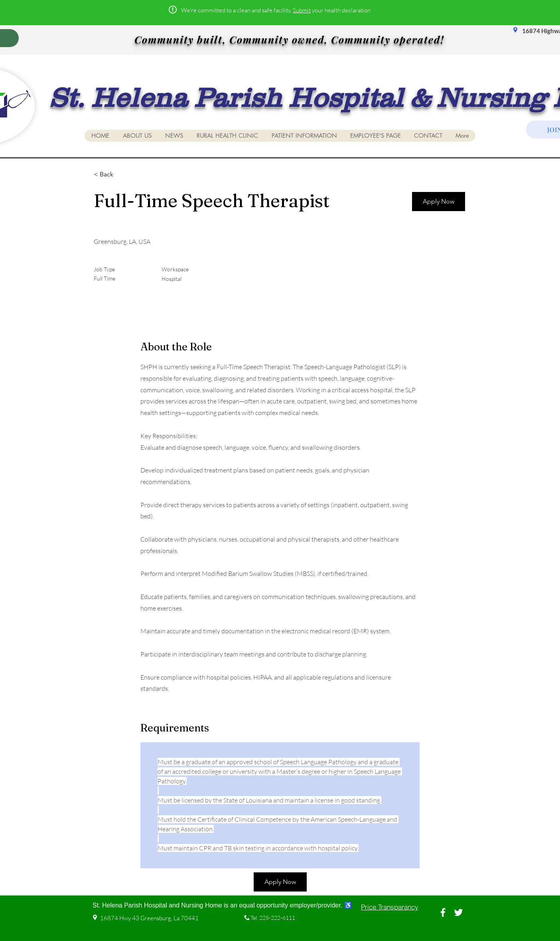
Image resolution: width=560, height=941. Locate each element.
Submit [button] (302, 10)
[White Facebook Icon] (443, 912)
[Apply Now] (439, 202)
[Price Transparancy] (389, 907)
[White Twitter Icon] (458, 912)
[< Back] (122, 175)
